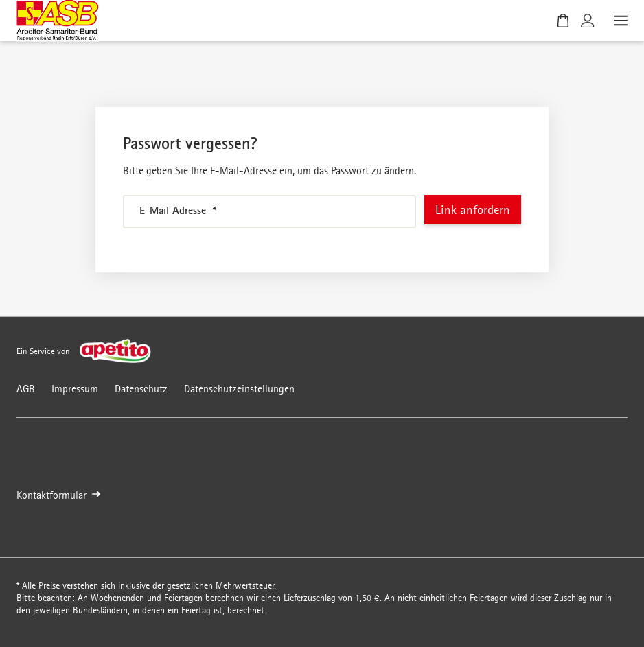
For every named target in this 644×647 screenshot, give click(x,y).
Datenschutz (141, 389)
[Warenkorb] (563, 21)
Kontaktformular (58, 496)
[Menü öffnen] (619, 21)
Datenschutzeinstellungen (239, 389)
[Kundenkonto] (588, 21)
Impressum (75, 389)
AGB (26, 389)
